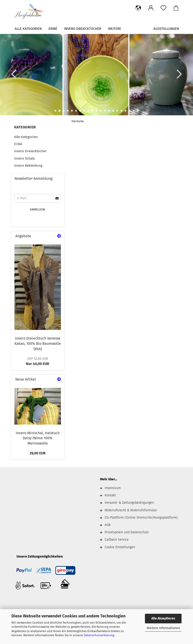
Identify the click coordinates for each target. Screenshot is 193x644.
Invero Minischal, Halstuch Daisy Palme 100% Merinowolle (38, 438)
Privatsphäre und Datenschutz (127, 532)
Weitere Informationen (163, 628)
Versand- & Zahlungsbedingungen (129, 503)
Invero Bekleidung (28, 166)
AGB (107, 525)
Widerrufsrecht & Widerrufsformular (131, 510)
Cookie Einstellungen (120, 547)
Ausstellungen (166, 29)
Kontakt (110, 495)
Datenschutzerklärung (99, 635)
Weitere (115, 29)
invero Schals (24, 158)
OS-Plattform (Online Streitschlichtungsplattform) (141, 518)
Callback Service (117, 540)
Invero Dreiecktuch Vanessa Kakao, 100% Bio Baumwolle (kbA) (38, 344)
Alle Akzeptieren (163, 618)
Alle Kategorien (28, 29)
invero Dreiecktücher (83, 29)
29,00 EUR (38, 453)
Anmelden (38, 210)
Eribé (53, 29)
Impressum (113, 488)
